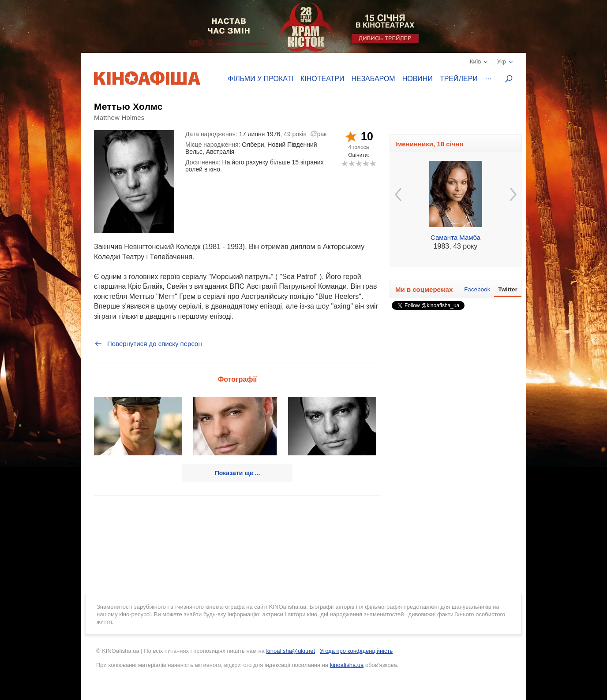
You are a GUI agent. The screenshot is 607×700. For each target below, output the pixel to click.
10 (373, 163)
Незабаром (373, 79)
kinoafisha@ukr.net (290, 651)
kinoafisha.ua (347, 665)
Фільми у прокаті (261, 79)
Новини (418, 79)
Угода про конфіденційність (356, 651)
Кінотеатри (322, 79)
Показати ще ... (238, 473)
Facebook (477, 289)
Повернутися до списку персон (148, 344)
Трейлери (459, 79)
